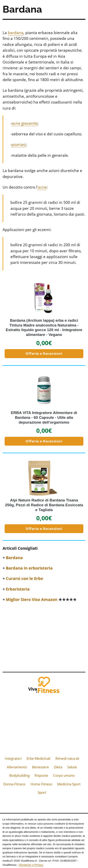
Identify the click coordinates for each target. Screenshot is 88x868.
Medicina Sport (69, 784)
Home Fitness (41, 784)
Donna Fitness (14, 784)
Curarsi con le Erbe (24, 579)
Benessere (40, 767)
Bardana (14, 558)
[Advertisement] (44, 636)
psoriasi (19, 145)
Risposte (41, 775)
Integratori (13, 758)
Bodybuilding (19, 775)
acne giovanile (25, 123)
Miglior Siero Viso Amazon (41, 600)
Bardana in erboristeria (29, 568)
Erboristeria (18, 589)
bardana (16, 33)
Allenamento (17, 767)
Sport (42, 792)
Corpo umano (64, 775)
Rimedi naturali (67, 758)
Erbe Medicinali (38, 758)
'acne (42, 187)
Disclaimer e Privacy (31, 865)
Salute (72, 767)
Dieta (58, 767)
